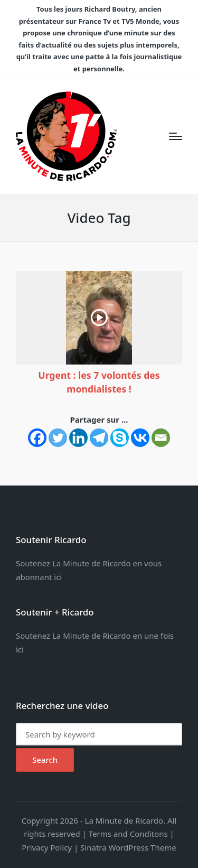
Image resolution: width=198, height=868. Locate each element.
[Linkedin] (78, 438)
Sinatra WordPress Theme (128, 847)
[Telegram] (99, 438)
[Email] (161, 438)
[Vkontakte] (140, 438)
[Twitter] (58, 438)
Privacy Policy (47, 847)
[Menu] (176, 136)
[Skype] (120, 438)
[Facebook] (37, 438)
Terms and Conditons (128, 834)
